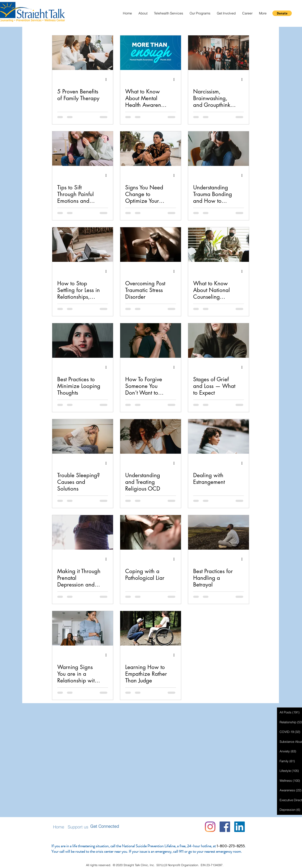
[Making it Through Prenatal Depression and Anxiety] (83, 532)
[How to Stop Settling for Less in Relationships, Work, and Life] (83, 245)
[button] (143, 13)
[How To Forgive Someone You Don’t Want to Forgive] (151, 340)
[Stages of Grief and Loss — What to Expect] (219, 340)
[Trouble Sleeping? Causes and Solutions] (83, 436)
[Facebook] (225, 827)
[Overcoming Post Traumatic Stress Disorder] (151, 245)
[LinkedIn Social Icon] (240, 827)
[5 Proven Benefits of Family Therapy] (83, 53)
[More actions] (107, 79)
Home (59, 827)
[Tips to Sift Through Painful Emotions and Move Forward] (83, 149)
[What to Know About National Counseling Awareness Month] (219, 245)
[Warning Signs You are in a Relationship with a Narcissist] (83, 628)
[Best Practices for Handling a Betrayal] (219, 532)
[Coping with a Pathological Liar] (151, 532)
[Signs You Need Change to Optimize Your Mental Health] (151, 149)
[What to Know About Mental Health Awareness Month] (151, 53)
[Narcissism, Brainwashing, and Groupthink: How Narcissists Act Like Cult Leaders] (219, 53)
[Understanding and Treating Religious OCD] (151, 436)
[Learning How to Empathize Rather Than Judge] (151, 628)
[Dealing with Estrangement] (219, 436)
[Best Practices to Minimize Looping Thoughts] (83, 340)
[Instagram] (210, 827)
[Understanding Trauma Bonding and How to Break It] (219, 149)
